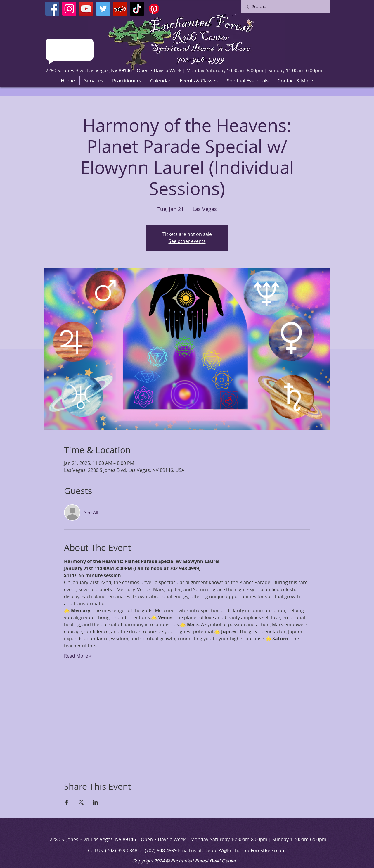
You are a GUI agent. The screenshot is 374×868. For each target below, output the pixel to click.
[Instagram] (69, 9)
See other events (187, 241)
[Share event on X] (81, 802)
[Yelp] (120, 9)
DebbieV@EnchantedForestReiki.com (245, 850)
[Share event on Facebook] (67, 802)
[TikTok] (137, 9)
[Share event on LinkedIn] (95, 802)
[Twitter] (103, 9)
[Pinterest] (154, 9)
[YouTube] (86, 9)
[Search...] (285, 7)
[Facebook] (52, 9)
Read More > (78, 656)
